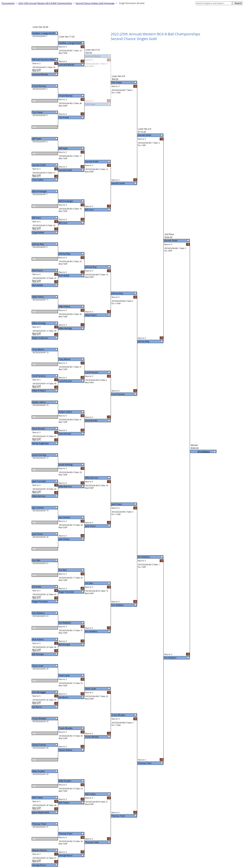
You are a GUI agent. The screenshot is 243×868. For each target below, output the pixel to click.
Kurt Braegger (39, 692)
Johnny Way (38, 244)
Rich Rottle (38, 285)
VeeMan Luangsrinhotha (45, 33)
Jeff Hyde (37, 139)
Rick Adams (38, 639)
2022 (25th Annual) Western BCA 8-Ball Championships (45, 3)
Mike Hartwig (39, 323)
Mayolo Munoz (40, 850)
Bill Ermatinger (40, 191)
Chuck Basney (39, 86)
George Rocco (39, 865)
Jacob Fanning (39, 455)
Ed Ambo (37, 587)
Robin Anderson (40, 338)
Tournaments (8, 3)
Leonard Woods (40, 74)
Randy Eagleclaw (41, 443)
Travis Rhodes (39, 719)
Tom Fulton (38, 180)
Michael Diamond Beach (44, 60)
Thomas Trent (39, 824)
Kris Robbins (39, 613)
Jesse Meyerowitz (41, 812)
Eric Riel (36, 560)
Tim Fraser (38, 112)
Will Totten (38, 798)
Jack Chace (38, 534)
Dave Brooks (39, 429)
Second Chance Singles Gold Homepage (95, 3)
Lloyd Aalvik (38, 233)
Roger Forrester (40, 602)
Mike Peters (38, 297)
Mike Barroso (39, 496)
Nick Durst (38, 271)
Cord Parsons (39, 376)
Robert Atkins (39, 402)
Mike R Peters (39, 391)
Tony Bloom (38, 350)
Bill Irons (37, 218)
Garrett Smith (39, 165)
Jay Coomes (38, 508)
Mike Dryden (39, 771)
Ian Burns (37, 707)
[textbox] (214, 3)
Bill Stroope (38, 654)
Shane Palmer (39, 745)
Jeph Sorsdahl (39, 481)
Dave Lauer (38, 666)
